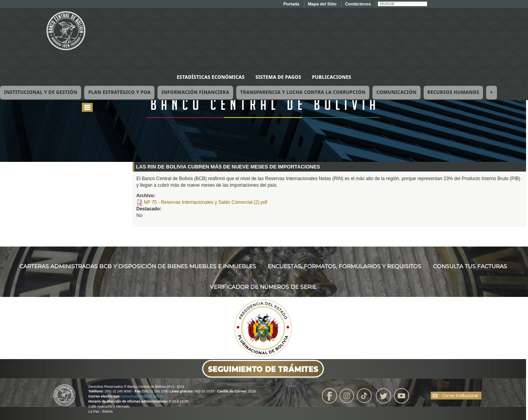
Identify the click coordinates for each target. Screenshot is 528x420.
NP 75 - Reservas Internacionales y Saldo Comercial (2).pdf (206, 202)
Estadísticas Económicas (211, 77)
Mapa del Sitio (322, 4)
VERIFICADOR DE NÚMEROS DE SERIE (263, 287)
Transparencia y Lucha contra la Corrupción (303, 92)
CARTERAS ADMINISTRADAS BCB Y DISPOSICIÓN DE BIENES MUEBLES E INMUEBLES (138, 266)
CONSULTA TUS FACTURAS (470, 266)
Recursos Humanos (454, 92)
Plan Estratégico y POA (119, 92)
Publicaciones (332, 77)
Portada (291, 4)
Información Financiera (195, 92)
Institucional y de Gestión (41, 92)
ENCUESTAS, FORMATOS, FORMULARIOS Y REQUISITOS (344, 266)
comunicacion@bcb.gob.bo (143, 396)
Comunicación (396, 92)
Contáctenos (358, 4)
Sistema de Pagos (278, 77)
